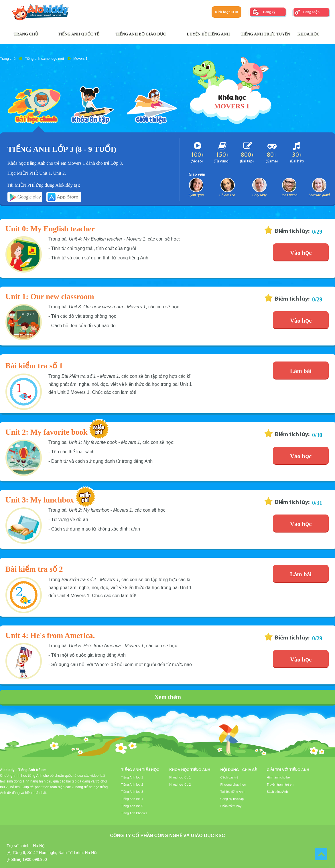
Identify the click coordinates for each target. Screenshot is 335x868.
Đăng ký (269, 12)
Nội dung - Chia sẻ (238, 770)
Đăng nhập (311, 12)
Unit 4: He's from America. (50, 635)
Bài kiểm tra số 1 (34, 366)
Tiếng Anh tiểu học (140, 770)
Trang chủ (8, 59)
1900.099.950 (35, 859)
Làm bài (301, 371)
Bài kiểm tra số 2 (34, 569)
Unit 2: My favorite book (46, 432)
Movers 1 (80, 59)
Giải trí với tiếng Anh (288, 770)
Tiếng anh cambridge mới (44, 59)
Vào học (301, 253)
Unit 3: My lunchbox (40, 500)
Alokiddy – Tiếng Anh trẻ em (23, 770)
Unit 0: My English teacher (50, 229)
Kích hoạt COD (227, 12)
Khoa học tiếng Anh (190, 770)
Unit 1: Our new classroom (50, 297)
